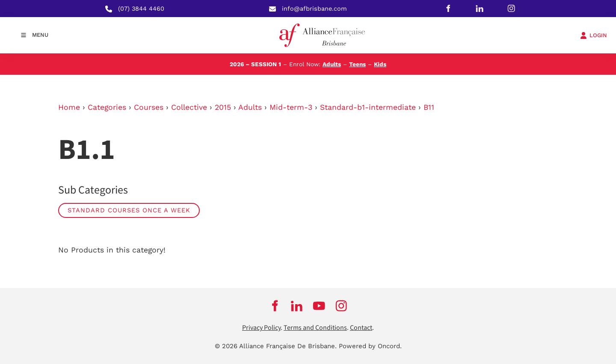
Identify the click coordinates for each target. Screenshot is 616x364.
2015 (223, 107)
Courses (149, 107)
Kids (380, 64)
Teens (357, 64)
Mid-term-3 (291, 107)
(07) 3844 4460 (141, 9)
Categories (107, 107)
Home (69, 107)
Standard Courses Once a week (129, 210)
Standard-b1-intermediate (368, 107)
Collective (189, 107)
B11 (429, 107)
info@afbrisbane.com (314, 9)
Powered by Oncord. (370, 346)
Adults (332, 64)
